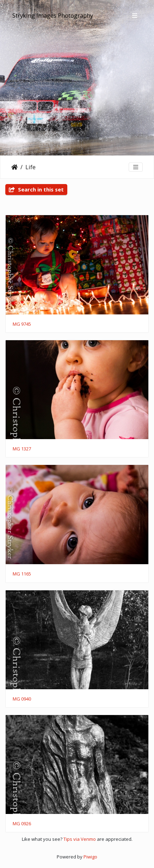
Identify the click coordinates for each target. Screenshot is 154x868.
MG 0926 (22, 824)
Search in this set (36, 189)
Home (14, 167)
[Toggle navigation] (135, 16)
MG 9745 (22, 324)
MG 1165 (22, 574)
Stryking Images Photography (53, 16)
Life (30, 167)
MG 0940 (22, 699)
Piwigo (90, 857)
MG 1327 (22, 449)
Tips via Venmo (80, 839)
